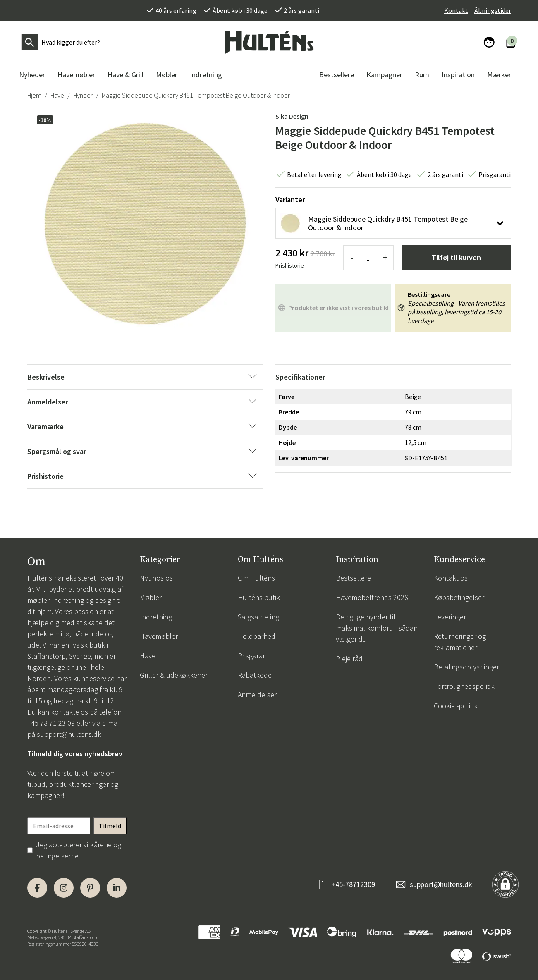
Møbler (151, 597)
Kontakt (456, 10)
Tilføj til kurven (456, 257)
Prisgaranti (254, 656)
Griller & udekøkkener (174, 675)
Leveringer (450, 617)
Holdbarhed (257, 636)
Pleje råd (349, 659)
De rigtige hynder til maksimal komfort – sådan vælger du (377, 628)
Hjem (34, 95)
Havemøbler (159, 636)
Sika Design (292, 116)
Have (57, 95)
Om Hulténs (256, 578)
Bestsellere (353, 578)
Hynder (83, 95)
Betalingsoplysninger (466, 667)
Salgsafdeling (258, 617)
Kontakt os (451, 578)
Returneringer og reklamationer (460, 642)
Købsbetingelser (459, 597)
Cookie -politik (456, 706)
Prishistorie (290, 265)
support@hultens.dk (69, 734)
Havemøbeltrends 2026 (372, 597)
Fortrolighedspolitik (464, 686)
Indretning (156, 617)
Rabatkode (255, 675)
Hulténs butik (259, 597)
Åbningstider (493, 10)
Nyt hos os (156, 578)
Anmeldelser (257, 694)
